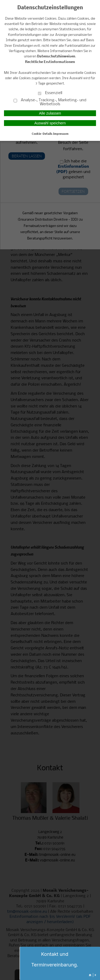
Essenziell (50, 93)
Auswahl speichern (50, 123)
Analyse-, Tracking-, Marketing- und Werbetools (50, 102)
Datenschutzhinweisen (56, 56)
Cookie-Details (42, 134)
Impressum (61, 134)
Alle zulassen (50, 113)
